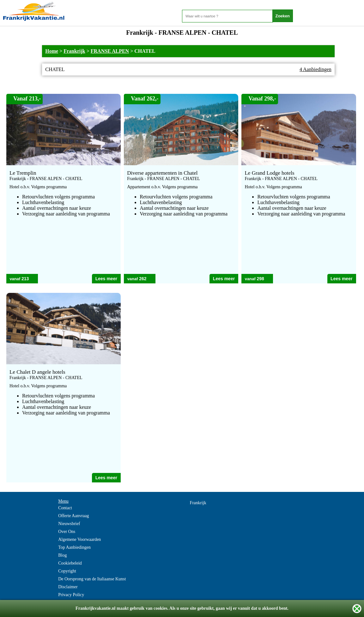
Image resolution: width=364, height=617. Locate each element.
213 (25, 279)
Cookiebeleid (70, 563)
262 (143, 279)
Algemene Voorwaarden (79, 539)
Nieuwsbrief (69, 524)
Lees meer (106, 279)
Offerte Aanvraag (73, 516)
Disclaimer (68, 587)
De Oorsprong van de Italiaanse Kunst (92, 579)
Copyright (67, 571)
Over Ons (67, 532)
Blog (62, 555)
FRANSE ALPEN (110, 51)
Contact (65, 508)
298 (260, 279)
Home (52, 51)
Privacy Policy (71, 595)
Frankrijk (74, 51)
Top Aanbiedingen (74, 547)
